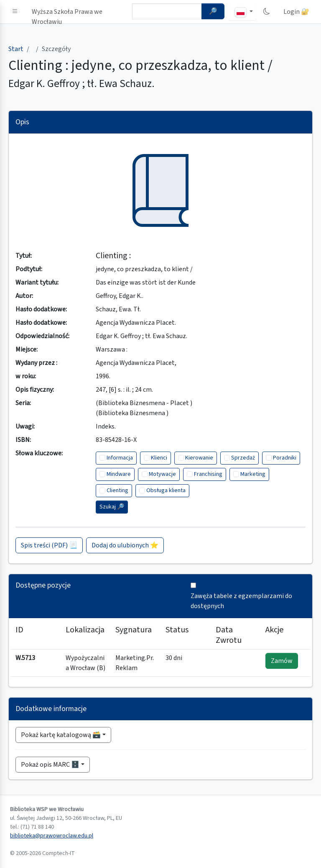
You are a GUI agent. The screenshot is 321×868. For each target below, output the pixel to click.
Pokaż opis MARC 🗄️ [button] (50, 765)
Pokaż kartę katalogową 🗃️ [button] (61, 735)
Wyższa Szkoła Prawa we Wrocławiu (67, 14)
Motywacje (162, 474)
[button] (15, 12)
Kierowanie (199, 458)
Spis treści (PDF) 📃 (49, 545)
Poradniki (285, 458)
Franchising (208, 474)
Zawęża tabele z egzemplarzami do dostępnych (241, 601)
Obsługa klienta (166, 490)
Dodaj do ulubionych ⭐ (125, 545)
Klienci (159, 458)
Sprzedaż (243, 458)
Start (16, 49)
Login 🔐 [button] (296, 12)
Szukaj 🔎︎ (112, 507)
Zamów (282, 661)
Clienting (117, 490)
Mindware (119, 474)
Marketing (253, 474)
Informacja (120, 458)
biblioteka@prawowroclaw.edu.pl (52, 836)
